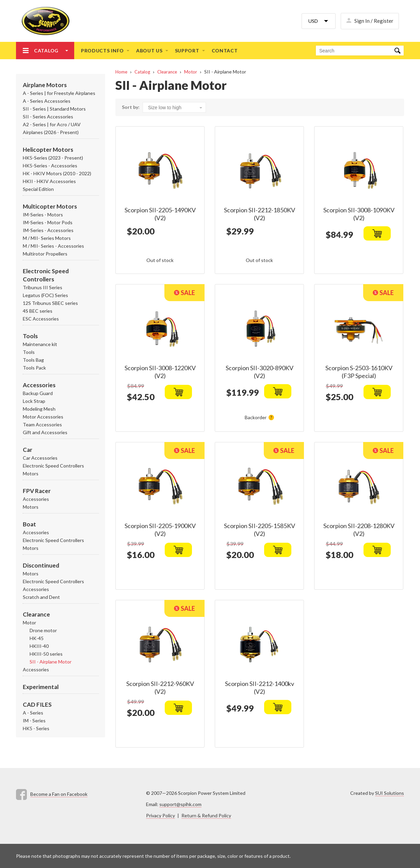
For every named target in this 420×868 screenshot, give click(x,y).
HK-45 (37, 638)
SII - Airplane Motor (51, 662)
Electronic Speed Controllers (53, 466)
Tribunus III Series (43, 287)
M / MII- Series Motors (47, 238)
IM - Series (34, 720)
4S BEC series (38, 311)
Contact (225, 51)
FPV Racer (37, 491)
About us (149, 51)
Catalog (46, 51)
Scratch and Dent (41, 597)
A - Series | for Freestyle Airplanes (59, 93)
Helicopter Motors (48, 150)
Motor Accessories (43, 417)
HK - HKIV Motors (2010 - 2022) (57, 173)
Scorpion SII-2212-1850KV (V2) (260, 214)
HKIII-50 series (46, 654)
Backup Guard (38, 393)
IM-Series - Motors (43, 215)
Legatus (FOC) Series (45, 295)
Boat (29, 524)
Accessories (39, 385)
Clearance (36, 614)
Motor (29, 623)
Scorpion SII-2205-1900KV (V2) (160, 530)
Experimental (41, 687)
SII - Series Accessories (48, 117)
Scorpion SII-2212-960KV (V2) (160, 687)
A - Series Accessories (47, 101)
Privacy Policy (160, 815)
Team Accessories (42, 424)
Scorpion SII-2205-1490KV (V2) (160, 214)
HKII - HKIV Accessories (49, 181)
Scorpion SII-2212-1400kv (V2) (260, 687)
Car (28, 450)
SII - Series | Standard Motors (54, 109)
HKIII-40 (39, 646)
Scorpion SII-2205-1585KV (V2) (260, 530)
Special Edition (38, 189)
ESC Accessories (41, 319)
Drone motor (43, 630)
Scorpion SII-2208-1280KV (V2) (359, 530)
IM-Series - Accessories (48, 230)
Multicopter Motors (50, 206)
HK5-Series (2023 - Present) (53, 158)
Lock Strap (34, 401)
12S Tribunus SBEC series (50, 303)
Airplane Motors (45, 85)
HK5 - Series (36, 728)
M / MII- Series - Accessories (53, 246)
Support (187, 51)
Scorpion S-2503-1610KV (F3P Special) (359, 372)
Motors (31, 473)
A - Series (33, 713)
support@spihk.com (180, 804)
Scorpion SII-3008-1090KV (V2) (359, 214)
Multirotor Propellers (45, 254)
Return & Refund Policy (206, 815)
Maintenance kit (40, 344)
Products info (102, 51)
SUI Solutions (390, 793)
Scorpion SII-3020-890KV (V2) (260, 372)
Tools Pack (34, 368)
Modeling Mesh (39, 409)
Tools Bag (33, 360)
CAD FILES (37, 705)
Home (121, 72)
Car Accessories (40, 458)
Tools (30, 336)
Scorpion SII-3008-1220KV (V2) (160, 372)
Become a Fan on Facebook (59, 794)
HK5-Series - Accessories (50, 166)
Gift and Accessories (45, 432)
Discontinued (41, 565)
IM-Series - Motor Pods (48, 222)
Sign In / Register (374, 21)
